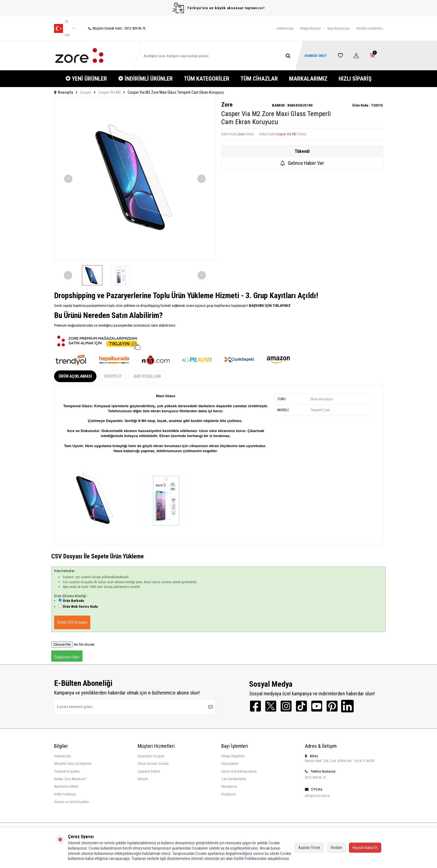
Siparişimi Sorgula (151, 756)
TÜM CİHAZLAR (259, 79)
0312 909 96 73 (315, 777)
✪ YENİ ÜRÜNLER (86, 79)
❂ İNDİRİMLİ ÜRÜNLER (145, 79)
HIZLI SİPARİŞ (355, 79)
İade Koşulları (147, 376)
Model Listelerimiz (370, 28)
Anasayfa (64, 92)
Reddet (336, 848)
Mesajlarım (229, 786)
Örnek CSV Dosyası (72, 622)
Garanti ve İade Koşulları (72, 802)
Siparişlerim (230, 764)
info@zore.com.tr (317, 796)
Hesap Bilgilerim (233, 756)
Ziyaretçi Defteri (149, 771)
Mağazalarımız (310, 28)
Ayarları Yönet (309, 848)
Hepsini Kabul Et (365, 848)
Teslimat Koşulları (67, 771)
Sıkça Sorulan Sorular (153, 764)
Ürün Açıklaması (75, 376)
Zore (227, 105)
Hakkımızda (285, 28)
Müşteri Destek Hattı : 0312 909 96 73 (115, 28)
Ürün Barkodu (73, 601)
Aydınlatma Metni (66, 786)
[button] (68, 179)
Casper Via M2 (109, 92)
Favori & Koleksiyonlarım (239, 771)
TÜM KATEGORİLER (207, 79)
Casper (86, 92)
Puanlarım (228, 794)
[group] (135, 179)
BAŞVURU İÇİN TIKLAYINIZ (269, 306)
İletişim (143, 779)
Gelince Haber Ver (302, 163)
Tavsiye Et (113, 376)
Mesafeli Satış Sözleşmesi (73, 764)
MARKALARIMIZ (308, 79)
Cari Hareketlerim (234, 779)
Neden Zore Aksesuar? (70, 779)
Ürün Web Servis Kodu (80, 607)
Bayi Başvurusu (339, 28)
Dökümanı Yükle (67, 657)
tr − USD (64, 28)
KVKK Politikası (65, 794)
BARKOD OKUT (316, 56)
